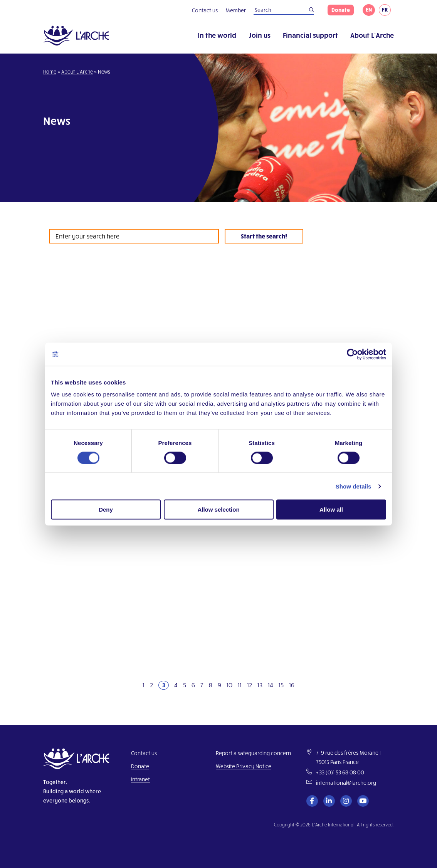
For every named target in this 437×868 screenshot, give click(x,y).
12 (250, 685)
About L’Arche (372, 35)
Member (236, 10)
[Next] (303, 685)
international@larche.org (346, 783)
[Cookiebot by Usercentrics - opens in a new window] (352, 354)
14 (271, 685)
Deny (106, 510)
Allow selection (218, 510)
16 (292, 685)
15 (281, 685)
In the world (217, 35)
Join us (260, 35)
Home (50, 72)
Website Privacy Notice (244, 766)
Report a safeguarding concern (253, 753)
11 (240, 685)
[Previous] (134, 685)
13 (260, 685)
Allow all (331, 510)
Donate (341, 10)
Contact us (205, 10)
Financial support (310, 35)
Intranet (140, 779)
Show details (354, 486)
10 (229, 685)
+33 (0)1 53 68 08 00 (340, 772)
